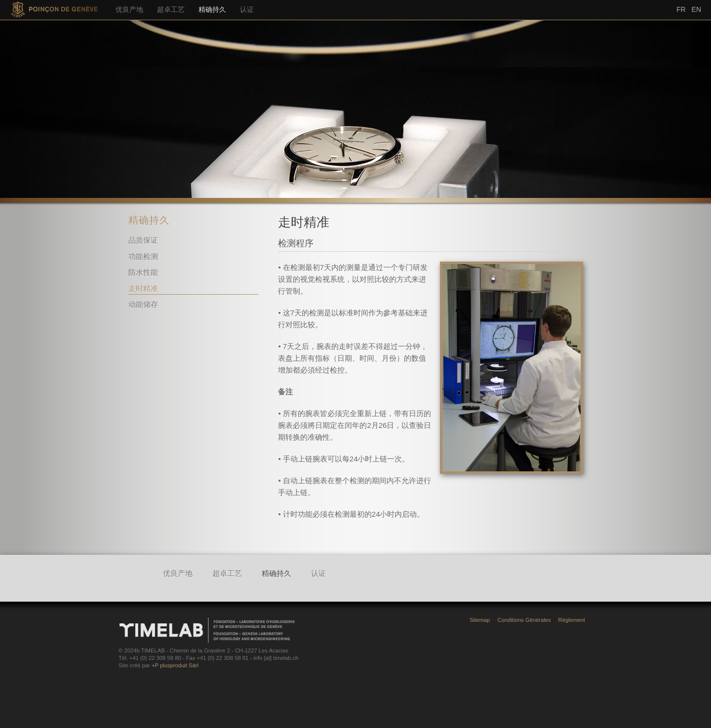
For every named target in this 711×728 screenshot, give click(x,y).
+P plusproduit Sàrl (175, 665)
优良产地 (129, 9)
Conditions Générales (524, 620)
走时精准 (143, 288)
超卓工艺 (171, 9)
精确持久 (212, 9)
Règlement (572, 620)
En (696, 9)
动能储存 (143, 304)
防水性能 (143, 272)
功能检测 (143, 256)
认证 (247, 9)
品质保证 (143, 240)
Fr (681, 9)
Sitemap (480, 620)
